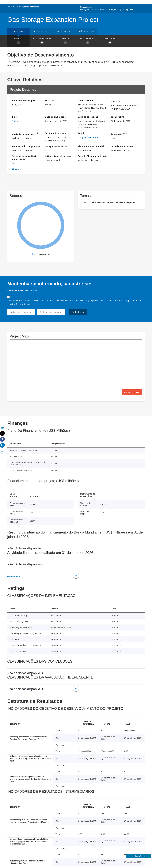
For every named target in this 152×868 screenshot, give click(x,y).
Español (103, 9)
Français (113, 9)
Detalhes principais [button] (42, 41)
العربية (121, 9)
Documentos (63, 32)
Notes (15, 169)
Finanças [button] (65, 41)
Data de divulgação (55, 117)
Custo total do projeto (25, 134)
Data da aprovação (88, 117)
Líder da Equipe (86, 100)
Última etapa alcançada (58, 156)
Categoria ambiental (56, 146)
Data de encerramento (123, 146)
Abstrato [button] (18, 41)
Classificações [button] (88, 41)
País (14, 117)
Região (81, 133)
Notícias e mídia (85, 32)
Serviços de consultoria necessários (25, 158)
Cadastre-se (78, 312)
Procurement (41, 32)
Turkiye (16, 121)
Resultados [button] (110, 41)
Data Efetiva (117, 117)
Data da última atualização (92, 156)
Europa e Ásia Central (88, 137)
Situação (50, 100)
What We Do (13, 7)
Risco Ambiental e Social (91, 146)
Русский (130, 9)
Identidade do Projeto (24, 100)
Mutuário (116, 101)
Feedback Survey (139, 856)
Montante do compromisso (27, 146)
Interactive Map (132, 392)
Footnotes (13, 576)
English (95, 9)
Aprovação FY (119, 134)
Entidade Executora (55, 133)
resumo (18, 32)
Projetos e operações (30, 7)
